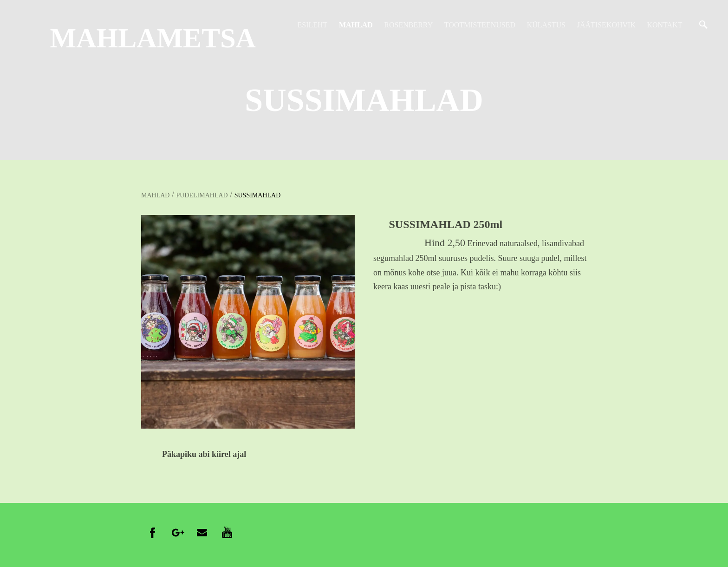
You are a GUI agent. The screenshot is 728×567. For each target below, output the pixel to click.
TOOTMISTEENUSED (480, 25)
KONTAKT (664, 25)
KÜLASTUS (546, 25)
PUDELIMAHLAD (202, 195)
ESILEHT (313, 25)
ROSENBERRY (408, 25)
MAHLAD (356, 25)
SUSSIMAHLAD (258, 195)
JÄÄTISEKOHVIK (606, 25)
